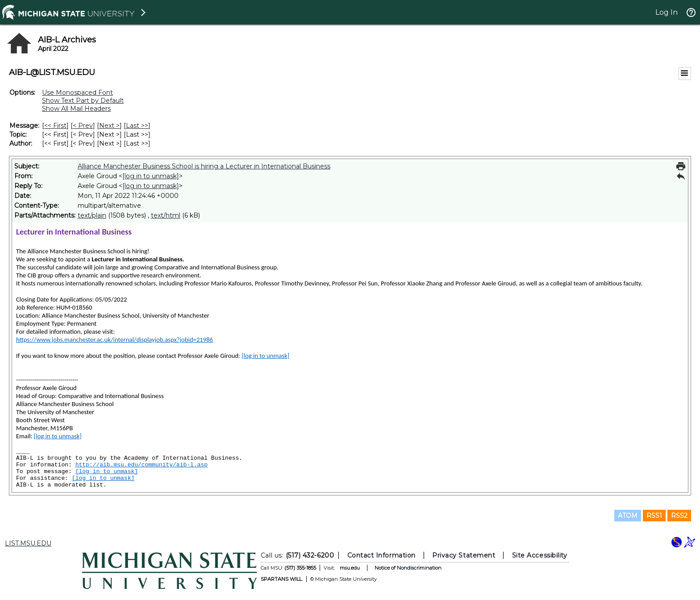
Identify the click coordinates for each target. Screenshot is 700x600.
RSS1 (654, 516)
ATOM (628, 516)
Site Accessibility (540, 555)
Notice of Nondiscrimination (408, 568)
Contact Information (381, 555)
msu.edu (350, 568)
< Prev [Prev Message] (83, 126)
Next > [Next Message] (109, 126)
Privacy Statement (464, 555)
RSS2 (679, 516)
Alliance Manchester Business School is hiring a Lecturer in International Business (204, 166)
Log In (667, 12)
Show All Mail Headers (76, 109)
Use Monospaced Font (77, 92)
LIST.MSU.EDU (28, 543)
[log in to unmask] (151, 176)
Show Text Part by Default (83, 101)
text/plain (92, 215)
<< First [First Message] (55, 126)
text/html (166, 215)
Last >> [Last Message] (137, 126)
